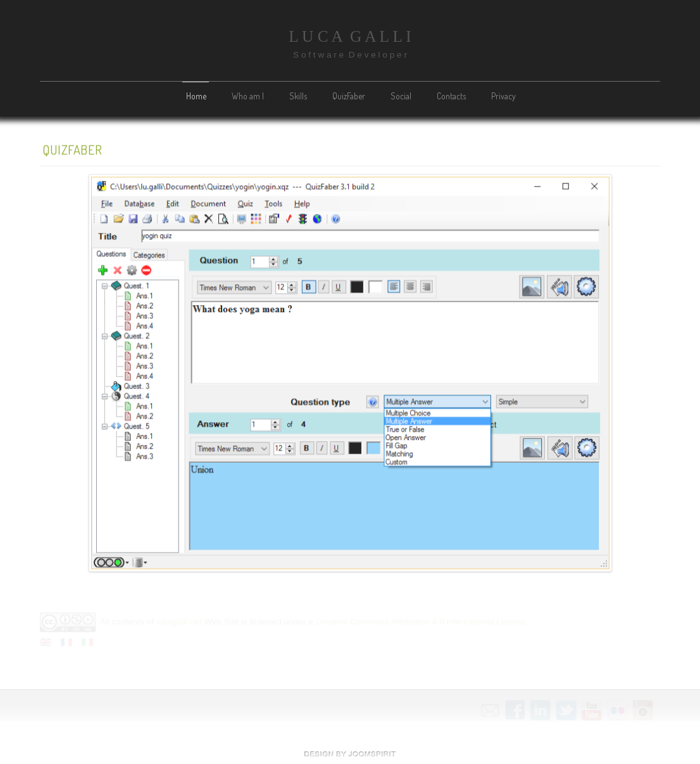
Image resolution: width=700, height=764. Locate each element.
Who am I (248, 96)
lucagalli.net (179, 621)
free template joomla (350, 754)
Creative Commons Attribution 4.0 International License (420, 621)
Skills (298, 96)
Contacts (451, 96)
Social (401, 96)
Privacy (503, 96)
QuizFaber (349, 96)
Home (196, 96)
